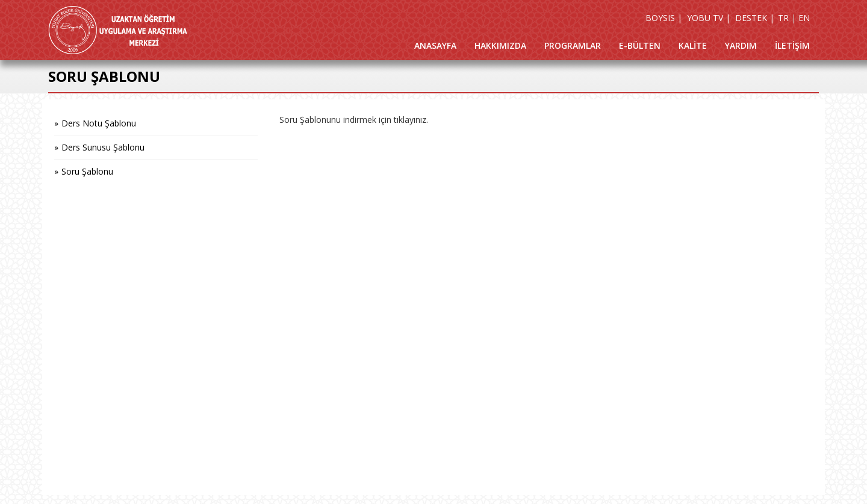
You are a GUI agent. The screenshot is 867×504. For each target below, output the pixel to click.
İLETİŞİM (792, 45)
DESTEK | (755, 18)
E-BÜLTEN (640, 45)
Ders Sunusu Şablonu (103, 147)
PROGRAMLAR (573, 45)
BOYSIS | (664, 18)
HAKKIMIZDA (500, 45)
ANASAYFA (435, 45)
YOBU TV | (709, 18)
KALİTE (693, 45)
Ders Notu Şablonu (99, 123)
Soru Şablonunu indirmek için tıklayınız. (354, 120)
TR (783, 18)
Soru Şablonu (87, 171)
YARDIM (741, 45)
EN (804, 18)
